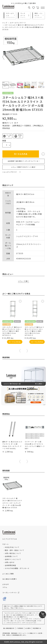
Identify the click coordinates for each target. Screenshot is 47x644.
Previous (3, 57)
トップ (5, 23)
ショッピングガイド (11, 172)
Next (44, 57)
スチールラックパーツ (18, 23)
